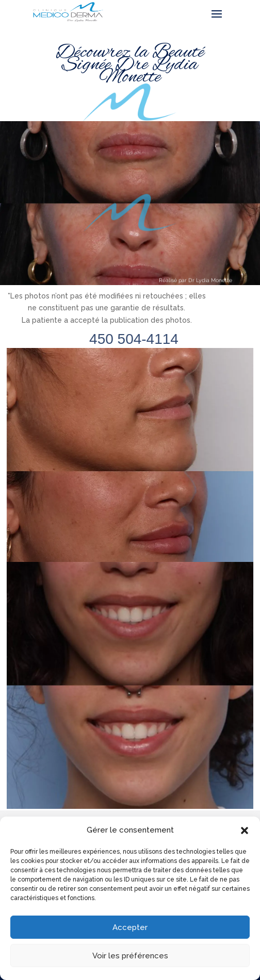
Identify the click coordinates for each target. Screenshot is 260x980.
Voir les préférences (130, 956)
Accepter (130, 927)
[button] (245, 830)
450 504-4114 (134, 339)
